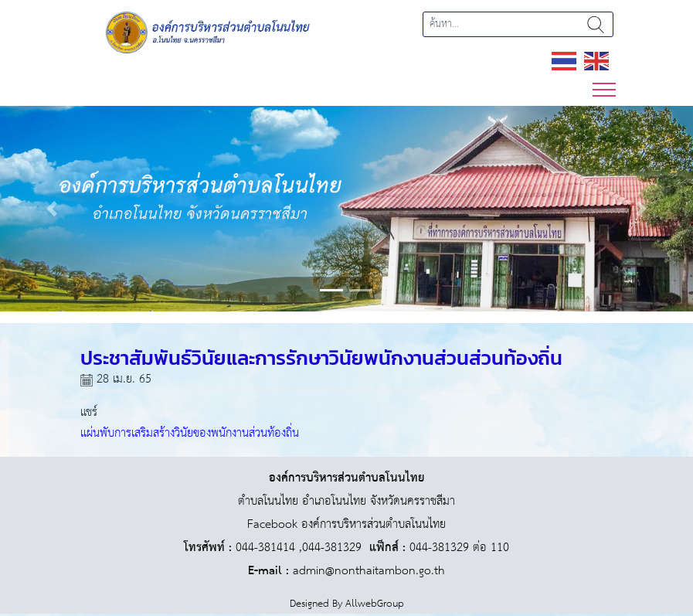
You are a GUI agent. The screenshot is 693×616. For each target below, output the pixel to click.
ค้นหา (596, 24)
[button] (52, 209)
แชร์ (89, 412)
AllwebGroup (375, 604)
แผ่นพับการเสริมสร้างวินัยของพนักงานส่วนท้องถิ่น (190, 433)
